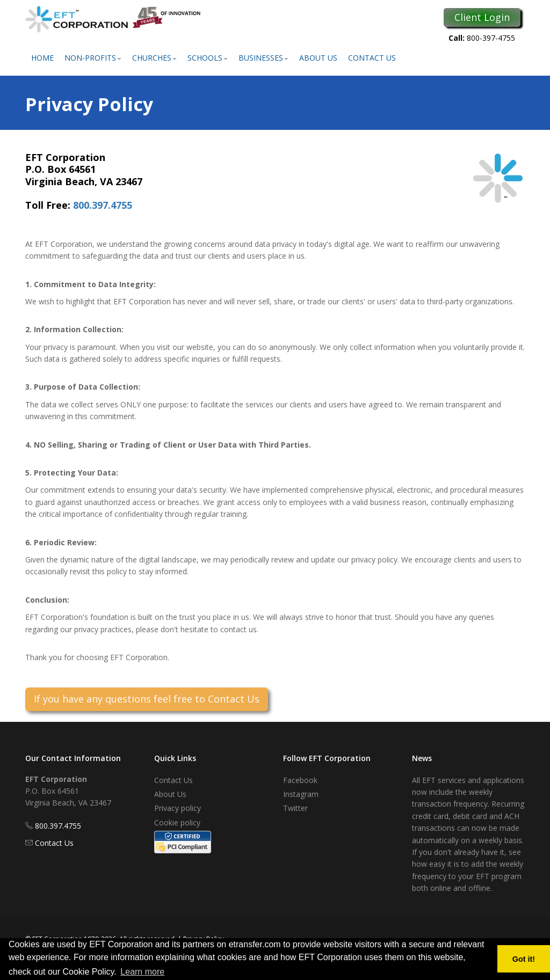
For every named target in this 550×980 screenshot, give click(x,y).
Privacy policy (178, 808)
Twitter (295, 808)
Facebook (300, 780)
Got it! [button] (524, 959)
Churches (154, 58)
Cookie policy (177, 822)
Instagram (301, 794)
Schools (208, 58)
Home (42, 58)
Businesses (263, 58)
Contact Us (372, 58)
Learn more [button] (142, 972)
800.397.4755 (103, 205)
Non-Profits (93, 58)
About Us (318, 58)
